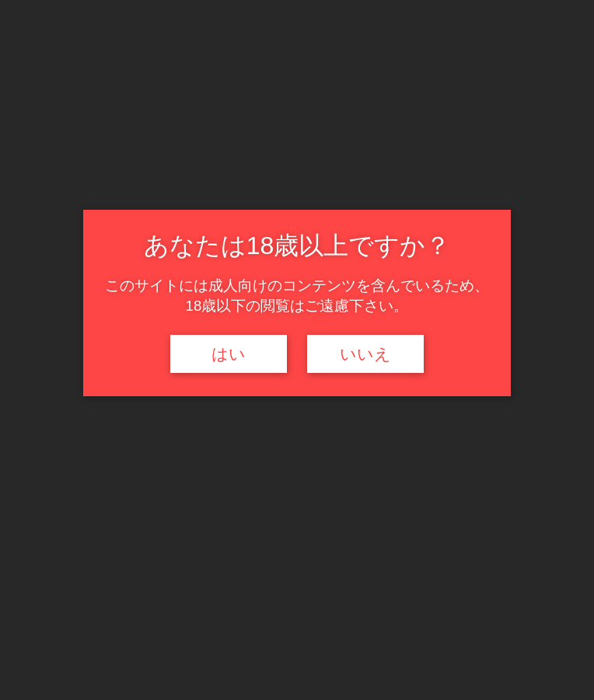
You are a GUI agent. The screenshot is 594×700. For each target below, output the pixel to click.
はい (229, 354)
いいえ (365, 354)
